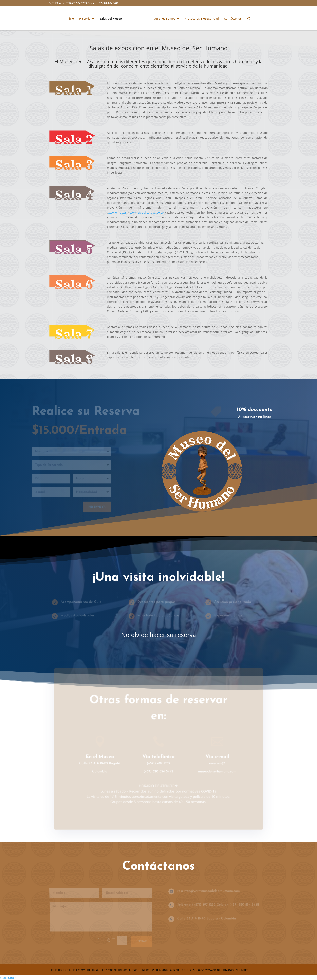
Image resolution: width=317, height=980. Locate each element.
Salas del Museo (112, 18)
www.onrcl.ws (117, 212)
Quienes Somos (163, 18)
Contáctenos (231, 18)
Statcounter (8, 978)
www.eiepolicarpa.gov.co (147, 212)
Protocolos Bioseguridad (200, 18)
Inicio (72, 18)
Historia (86, 18)
